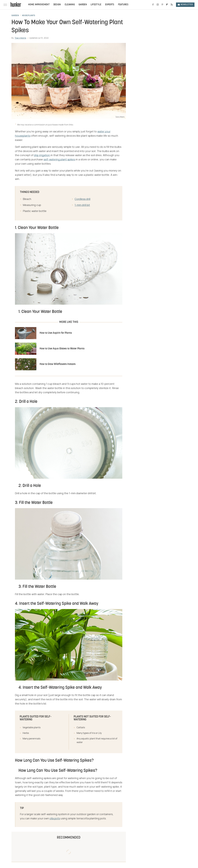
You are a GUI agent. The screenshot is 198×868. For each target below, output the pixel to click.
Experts (110, 5)
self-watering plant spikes (59, 160)
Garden (83, 5)
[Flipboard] (167, 5)
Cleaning (70, 5)
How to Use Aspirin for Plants (56, 333)
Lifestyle (96, 5)
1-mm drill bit (82, 205)
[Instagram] (158, 5)
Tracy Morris (20, 38)
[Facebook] (153, 5)
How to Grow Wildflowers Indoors (58, 364)
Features (123, 5)
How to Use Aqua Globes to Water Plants (62, 349)
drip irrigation (42, 155)
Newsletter (185, 5)
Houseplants (29, 16)
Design (57, 5)
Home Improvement (39, 5)
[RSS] (172, 5)
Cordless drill (82, 199)
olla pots (55, 819)
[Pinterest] (162, 5)
